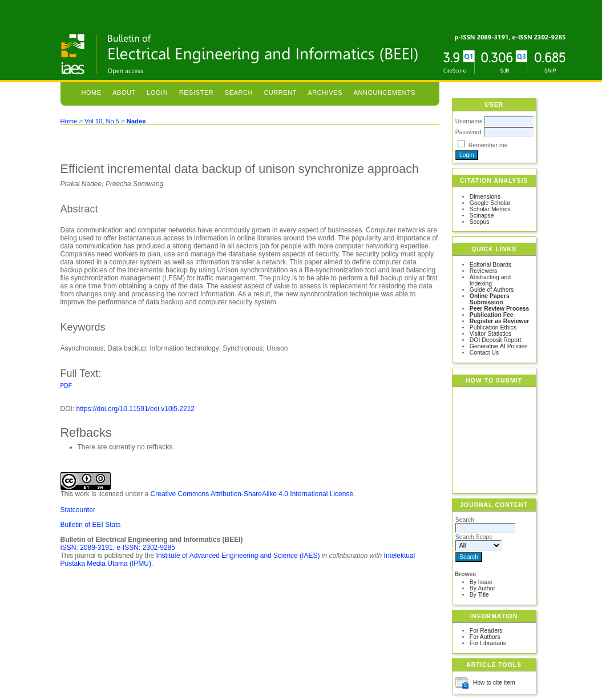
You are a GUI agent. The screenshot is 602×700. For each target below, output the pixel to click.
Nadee (136, 121)
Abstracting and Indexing (490, 280)
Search (239, 92)
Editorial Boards (490, 265)
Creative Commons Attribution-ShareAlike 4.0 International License (252, 494)
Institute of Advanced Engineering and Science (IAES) (238, 556)
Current (280, 92)
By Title (479, 595)
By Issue (481, 582)
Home (91, 92)
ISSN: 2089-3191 (87, 548)
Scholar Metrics (490, 209)
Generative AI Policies (499, 346)
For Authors (485, 637)
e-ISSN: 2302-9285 (146, 548)
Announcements (385, 92)
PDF (66, 386)
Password (468, 132)
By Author (482, 588)
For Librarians (488, 643)
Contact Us (484, 353)
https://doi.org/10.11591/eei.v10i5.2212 (136, 409)
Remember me (488, 145)
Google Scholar (490, 203)
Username (469, 121)
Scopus (480, 222)
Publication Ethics (493, 327)
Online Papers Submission (490, 299)
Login (157, 92)
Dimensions (485, 197)
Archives (325, 92)
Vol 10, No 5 (102, 121)
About (124, 92)
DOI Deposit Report (496, 340)
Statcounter (78, 510)
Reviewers (484, 271)
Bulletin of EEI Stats (91, 525)
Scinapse (482, 216)
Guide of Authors (492, 290)
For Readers (486, 631)
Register (197, 92)
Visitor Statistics (490, 334)
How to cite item (494, 683)
